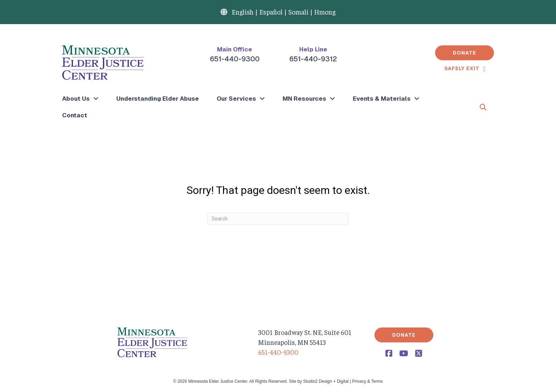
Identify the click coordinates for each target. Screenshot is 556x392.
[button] (465, 53)
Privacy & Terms (367, 381)
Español (271, 12)
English (243, 12)
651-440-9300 (235, 59)
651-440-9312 (313, 59)
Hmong (325, 12)
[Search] (278, 219)
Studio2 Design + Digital (326, 381)
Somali (298, 12)
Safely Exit (462, 68)
